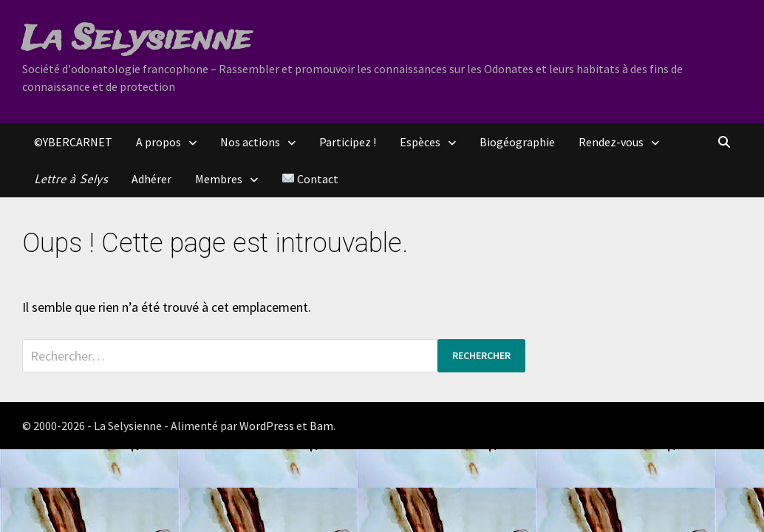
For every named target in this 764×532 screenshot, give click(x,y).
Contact (310, 179)
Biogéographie (517, 142)
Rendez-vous (611, 142)
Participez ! (348, 142)
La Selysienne (137, 40)
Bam (321, 426)
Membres (219, 179)
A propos (158, 142)
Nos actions (250, 142)
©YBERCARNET (73, 142)
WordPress (267, 426)
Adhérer (151, 179)
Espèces (420, 142)
